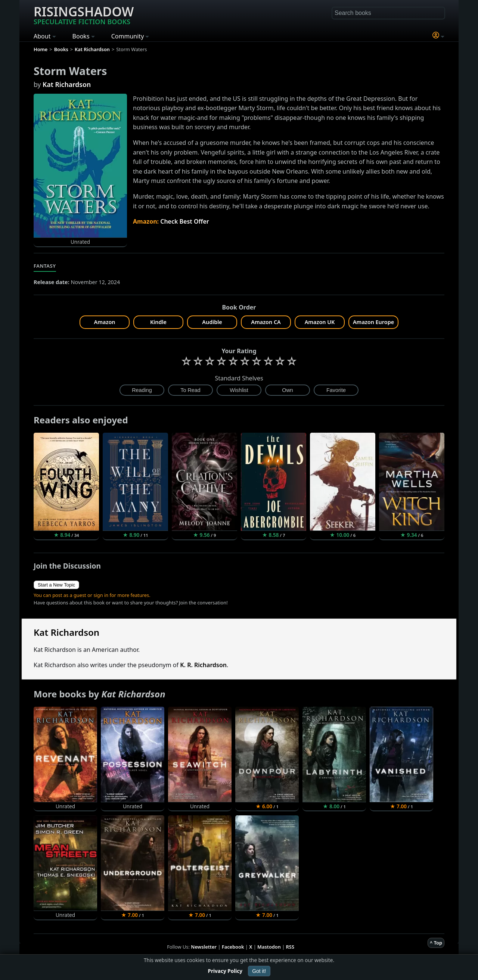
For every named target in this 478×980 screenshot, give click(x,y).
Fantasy (45, 266)
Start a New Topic (56, 585)
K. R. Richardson (203, 665)
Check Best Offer (185, 221)
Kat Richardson (67, 84)
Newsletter (204, 947)
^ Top (436, 943)
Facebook (233, 947)
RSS (290, 947)
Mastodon (269, 947)
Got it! (259, 971)
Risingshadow (84, 15)
